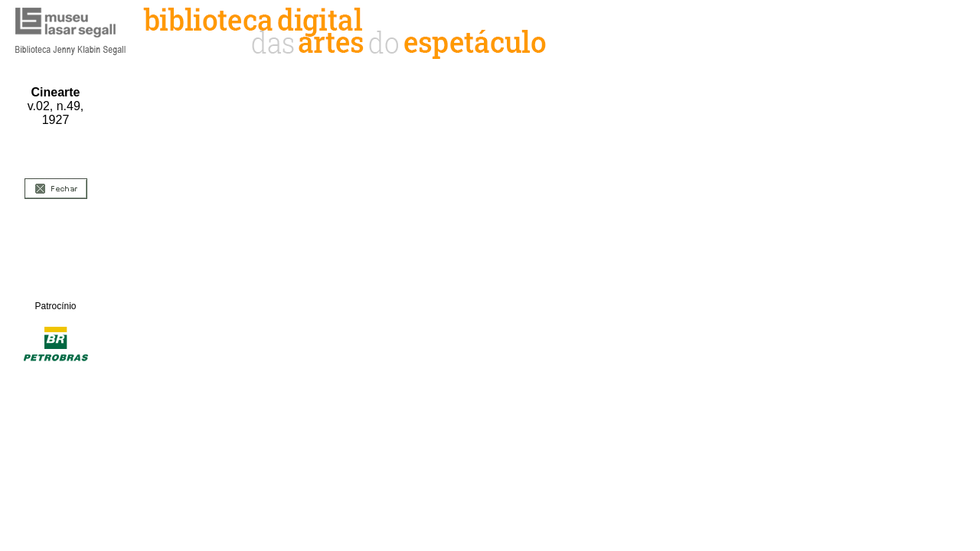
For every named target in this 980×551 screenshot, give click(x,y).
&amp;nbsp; (538, 288)
